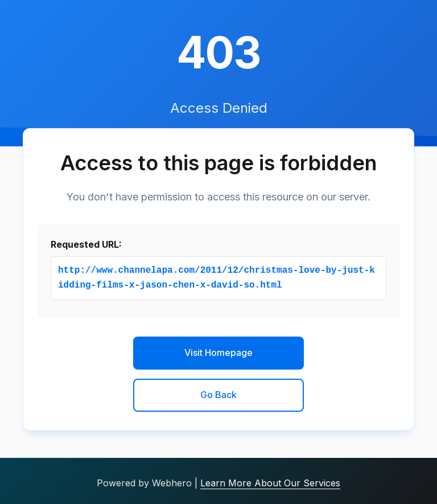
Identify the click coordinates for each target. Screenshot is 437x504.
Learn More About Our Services (270, 483)
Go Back (218, 395)
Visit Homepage (218, 353)
